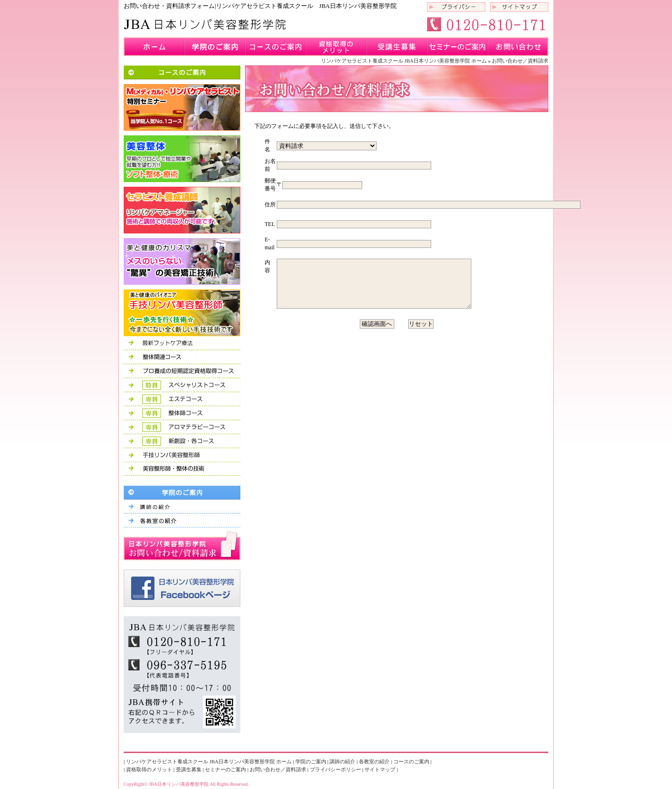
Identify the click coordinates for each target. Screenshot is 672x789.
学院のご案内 (215, 47)
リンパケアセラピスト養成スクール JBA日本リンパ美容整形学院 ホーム (404, 61)
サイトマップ (519, 7)
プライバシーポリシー (456, 7)
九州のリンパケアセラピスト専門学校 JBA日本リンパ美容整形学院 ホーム (154, 47)
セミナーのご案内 (457, 47)
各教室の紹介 (374, 761)
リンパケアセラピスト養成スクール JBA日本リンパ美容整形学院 (205, 25)
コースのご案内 (275, 47)
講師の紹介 (342, 761)
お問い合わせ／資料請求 (518, 47)
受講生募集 (397, 47)
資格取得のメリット (336, 47)
